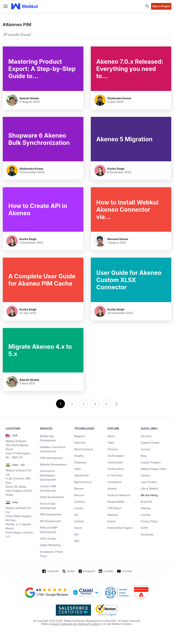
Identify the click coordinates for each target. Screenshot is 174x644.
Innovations (114, 482)
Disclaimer (147, 534)
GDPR (144, 528)
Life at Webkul (149, 489)
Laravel (79, 508)
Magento (80, 436)
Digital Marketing (50, 545)
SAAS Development (52, 497)
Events (112, 521)
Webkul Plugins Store (154, 469)
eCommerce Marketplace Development (48, 475)
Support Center (150, 443)
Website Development (53, 464)
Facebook (53, 571)
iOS (76, 515)
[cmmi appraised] (86, 593)
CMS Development (51, 458)
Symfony (80, 502)
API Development (50, 521)
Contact (146, 449)
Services (146, 436)
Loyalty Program (151, 462)
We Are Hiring (149, 495)
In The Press (115, 475)
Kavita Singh (116, 169)
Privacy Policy (149, 521)
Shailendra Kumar (119, 98)
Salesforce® (81, 475)
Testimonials (115, 462)
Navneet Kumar (118, 239)
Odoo (77, 469)
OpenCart (80, 443)
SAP (77, 541)
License (145, 515)
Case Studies (149, 482)
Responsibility (116, 502)
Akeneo (79, 489)
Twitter (71, 571)
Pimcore (79, 495)
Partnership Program (120, 528)
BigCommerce (83, 482)
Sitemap (146, 508)
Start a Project (161, 6)
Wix (76, 534)
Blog (143, 456)
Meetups (113, 515)
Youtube (127, 571)
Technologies (116, 456)
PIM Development (51, 514)
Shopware (80, 462)
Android (79, 521)
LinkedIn (108, 571)
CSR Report (114, 508)
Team (111, 443)
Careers (146, 475)
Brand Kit (146, 502)
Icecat (78, 528)
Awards (112, 489)
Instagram (89, 571)
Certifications (116, 469)
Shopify (79, 456)
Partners (113, 449)
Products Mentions (119, 495)
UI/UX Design (48, 539)
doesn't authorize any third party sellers (75, 624)
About (111, 436)
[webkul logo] (25, 6)
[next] (116, 404)
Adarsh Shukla (29, 98)
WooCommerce (84, 449)
